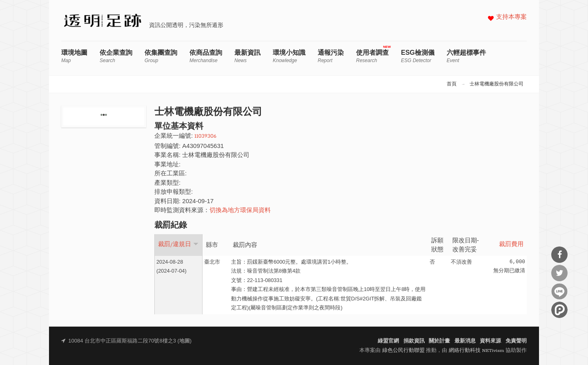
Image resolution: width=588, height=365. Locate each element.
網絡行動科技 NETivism (477, 350)
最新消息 (465, 341)
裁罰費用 (511, 245)
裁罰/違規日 (178, 244)
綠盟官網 (388, 341)
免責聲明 (516, 341)
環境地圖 (74, 56)
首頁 (452, 84)
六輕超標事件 (466, 56)
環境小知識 (289, 56)
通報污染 (331, 56)
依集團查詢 (161, 56)
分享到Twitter (559, 273)
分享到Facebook (559, 255)
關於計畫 (439, 341)
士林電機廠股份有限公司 (497, 84)
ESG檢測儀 (418, 56)
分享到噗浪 (559, 310)
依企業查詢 (116, 56)
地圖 (185, 341)
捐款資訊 (414, 341)
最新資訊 (247, 56)
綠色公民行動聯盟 (403, 350)
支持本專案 (511, 17)
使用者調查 (372, 56)
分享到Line (559, 291)
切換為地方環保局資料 (240, 211)
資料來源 (490, 341)
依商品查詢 (206, 56)
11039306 (205, 136)
